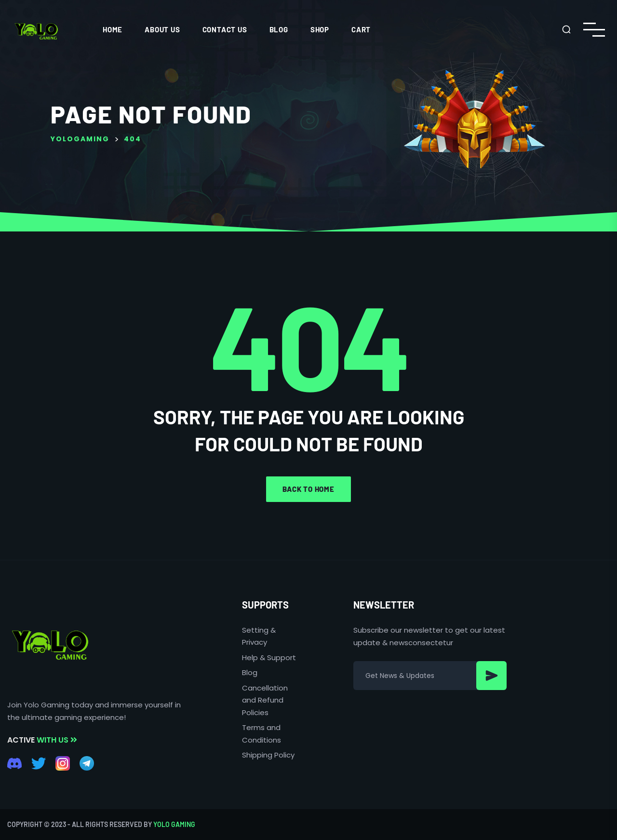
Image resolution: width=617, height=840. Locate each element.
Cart (361, 29)
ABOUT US (162, 29)
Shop (320, 29)
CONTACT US (225, 29)
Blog (279, 29)
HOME (113, 29)
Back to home (308, 489)
